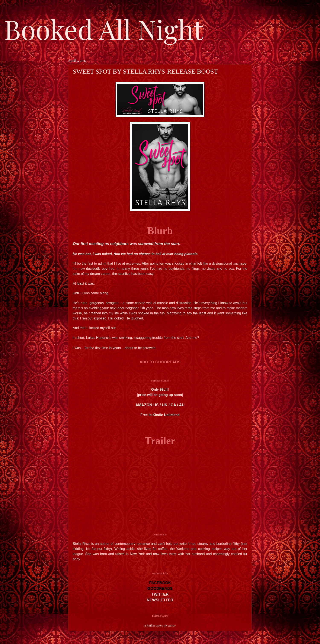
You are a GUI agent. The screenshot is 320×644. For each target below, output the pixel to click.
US (156, 405)
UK (165, 405)
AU (182, 405)
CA (173, 405)
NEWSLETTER (160, 600)
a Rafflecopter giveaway (160, 625)
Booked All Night (104, 29)
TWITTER (160, 594)
